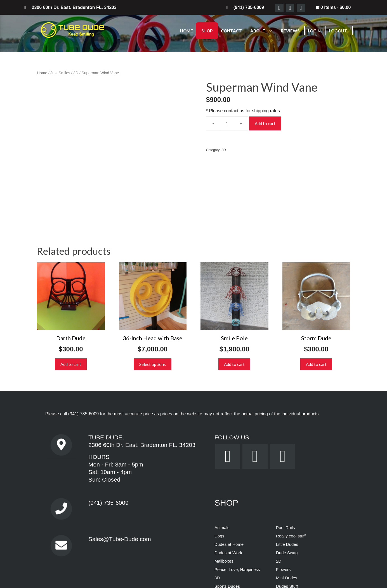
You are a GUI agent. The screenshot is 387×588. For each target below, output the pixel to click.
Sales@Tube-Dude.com (120, 471)
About (264, 31)
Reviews (290, 31)
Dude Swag (287, 485)
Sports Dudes (227, 518)
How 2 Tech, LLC (217, 559)
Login (314, 31)
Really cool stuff (291, 468)
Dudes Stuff (287, 518)
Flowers (283, 502)
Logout (338, 31)
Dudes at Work (228, 485)
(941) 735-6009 (83, 346)
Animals (222, 460)
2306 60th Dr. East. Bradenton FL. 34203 (142, 377)
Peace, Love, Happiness (237, 502)
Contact (231, 31)
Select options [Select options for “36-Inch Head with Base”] (153, 296)
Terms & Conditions (209, 579)
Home (187, 31)
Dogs (219, 468)
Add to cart (265, 123)
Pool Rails (285, 460)
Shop (207, 31)
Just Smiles (60, 73)
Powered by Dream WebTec (194, 572)
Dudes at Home (229, 476)
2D (279, 493)
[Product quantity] (227, 123)
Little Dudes (287, 476)
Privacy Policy (173, 579)
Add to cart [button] (71, 296)
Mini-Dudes (287, 510)
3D (76, 73)
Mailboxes (224, 493)
